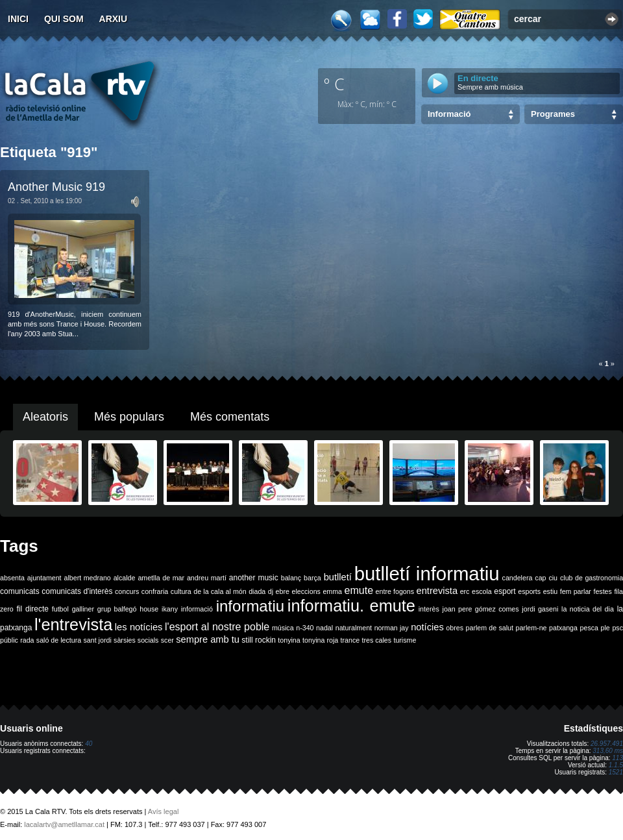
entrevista (437, 591)
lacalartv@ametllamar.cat (64, 824)
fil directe (33, 609)
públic (9, 640)
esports (529, 591)
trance (350, 640)
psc (617, 628)
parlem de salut (490, 628)
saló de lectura (59, 640)
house (149, 609)
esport (505, 591)
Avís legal (164, 811)
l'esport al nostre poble (217, 627)
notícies (427, 627)
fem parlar (576, 591)
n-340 (305, 628)
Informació (449, 114)
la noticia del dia (588, 609)
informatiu (250, 606)
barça (312, 578)
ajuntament (44, 578)
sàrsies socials (136, 640)
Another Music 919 (56, 187)
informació (197, 609)
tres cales (376, 640)
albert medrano (88, 578)
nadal (324, 628)
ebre (283, 591)
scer (167, 640)
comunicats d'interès (77, 591)
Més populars (129, 417)
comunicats (20, 591)
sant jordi (98, 640)
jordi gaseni (540, 609)
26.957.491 (607, 744)
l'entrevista (73, 624)
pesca (589, 628)
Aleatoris (45, 417)
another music (254, 578)
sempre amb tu (208, 639)
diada (257, 591)
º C (334, 84)
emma (332, 591)
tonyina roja (320, 640)
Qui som (64, 19)
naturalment (354, 628)
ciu (553, 578)
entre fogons (395, 591)
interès (429, 609)
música (283, 628)
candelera (518, 578)
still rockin (259, 640)
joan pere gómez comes (481, 609)
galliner (83, 609)
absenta (12, 578)
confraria (155, 591)
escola (482, 591)
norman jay (392, 628)
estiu (551, 591)
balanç (291, 578)
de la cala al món (220, 591)
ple (605, 628)
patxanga (563, 628)
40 (89, 744)
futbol (60, 609)
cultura (181, 591)
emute (359, 590)
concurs (127, 591)
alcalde (125, 578)
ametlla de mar (161, 578)
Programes (553, 114)
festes (602, 591)
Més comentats (230, 417)
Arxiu (114, 19)
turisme (405, 640)
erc (465, 591)
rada (27, 640)
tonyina (289, 640)
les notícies (139, 627)
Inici (18, 19)
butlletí (338, 577)
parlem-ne (531, 628)
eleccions (306, 591)
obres (455, 628)
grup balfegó (117, 609)
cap (540, 578)
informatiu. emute (351, 606)
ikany (170, 609)
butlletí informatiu (427, 574)
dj (271, 591)
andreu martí (207, 578)
